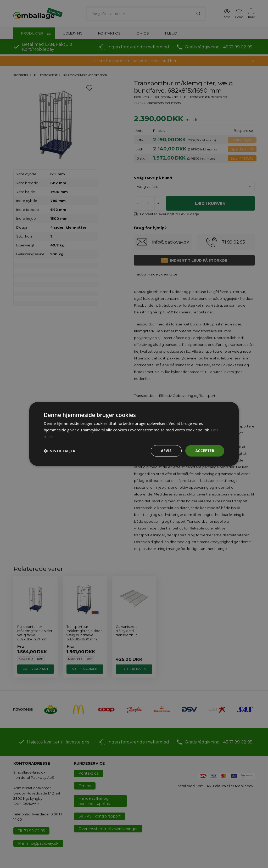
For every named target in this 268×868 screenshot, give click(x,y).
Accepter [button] (205, 451)
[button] (60, 451)
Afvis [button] (166, 451)
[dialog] (134, 434)
